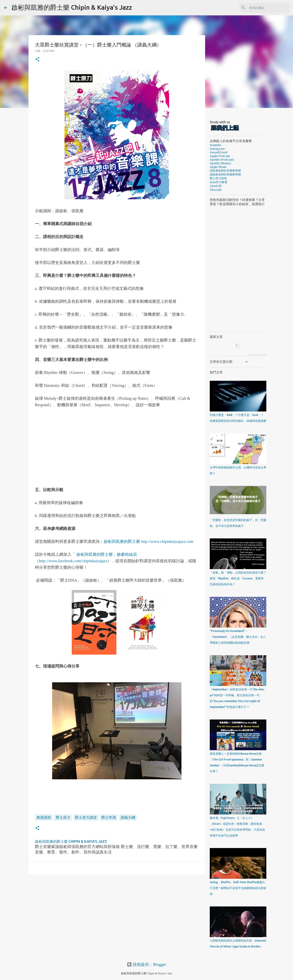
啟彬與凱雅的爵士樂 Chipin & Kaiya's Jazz (72, 7)
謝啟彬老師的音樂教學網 (225, 174)
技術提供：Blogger (146, 964)
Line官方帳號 (219, 182)
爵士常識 (109, 817)
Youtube (216, 145)
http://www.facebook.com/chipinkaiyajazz (73, 561)
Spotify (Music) (220, 163)
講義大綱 (128, 817)
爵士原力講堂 (86, 817)
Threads (216, 190)
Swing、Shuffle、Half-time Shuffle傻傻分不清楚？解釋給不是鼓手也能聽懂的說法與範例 (238, 888)
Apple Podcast (220, 156)
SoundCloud (219, 152)
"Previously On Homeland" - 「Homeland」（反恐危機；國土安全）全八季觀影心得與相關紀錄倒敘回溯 (238, 637)
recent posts (258, 355)
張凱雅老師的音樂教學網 (225, 171)
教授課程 (44, 817)
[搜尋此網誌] (269, 8)
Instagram (217, 149)
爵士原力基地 (218, 178)
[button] (37, 60)
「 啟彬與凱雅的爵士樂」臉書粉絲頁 (104, 554)
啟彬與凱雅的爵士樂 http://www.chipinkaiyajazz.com (149, 541)
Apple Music (218, 167)
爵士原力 (63, 817)
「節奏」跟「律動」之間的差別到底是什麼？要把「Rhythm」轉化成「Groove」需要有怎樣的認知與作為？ (238, 578)
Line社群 (216, 186)
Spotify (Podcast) (222, 160)
